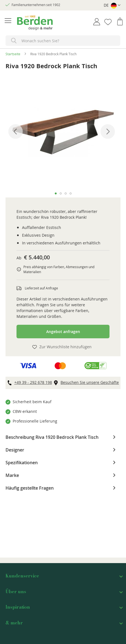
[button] (112, 5)
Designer (15, 450)
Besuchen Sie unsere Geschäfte (90, 382)
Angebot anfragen (63, 332)
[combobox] (63, 41)
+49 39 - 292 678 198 (33, 382)
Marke (12, 475)
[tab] (63, 437)
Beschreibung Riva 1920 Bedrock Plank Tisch (52, 437)
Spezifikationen (22, 462)
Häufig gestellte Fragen (30, 488)
